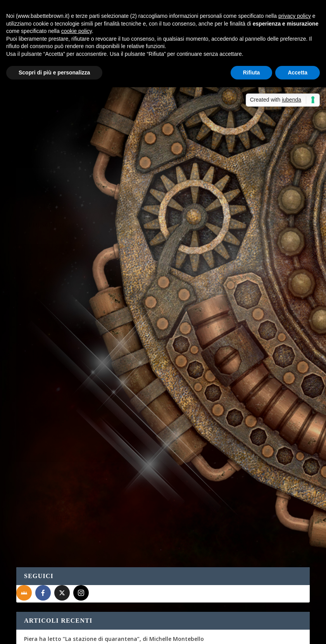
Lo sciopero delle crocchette (62, 455)
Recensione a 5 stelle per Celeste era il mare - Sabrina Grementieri (114, 591)
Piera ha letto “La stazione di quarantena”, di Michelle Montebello (114, 379)
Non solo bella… (224, 546)
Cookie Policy (231, 633)
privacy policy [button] (295, 16)
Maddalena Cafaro (50, 158)
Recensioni (268, 210)
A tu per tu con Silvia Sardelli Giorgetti (76, 398)
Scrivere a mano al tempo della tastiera (78, 417)
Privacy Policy (190, 633)
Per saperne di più (57, 221)
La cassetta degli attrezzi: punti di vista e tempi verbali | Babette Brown (123, 520)
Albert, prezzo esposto (92, 501)
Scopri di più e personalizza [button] (54, 73)
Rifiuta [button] (252, 73)
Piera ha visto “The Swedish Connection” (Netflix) (90, 436)
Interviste (115, 158)
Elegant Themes (74, 633)
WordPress (152, 633)
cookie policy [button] (77, 31)
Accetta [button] (298, 73)
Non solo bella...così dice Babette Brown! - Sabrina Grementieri (109, 546)
